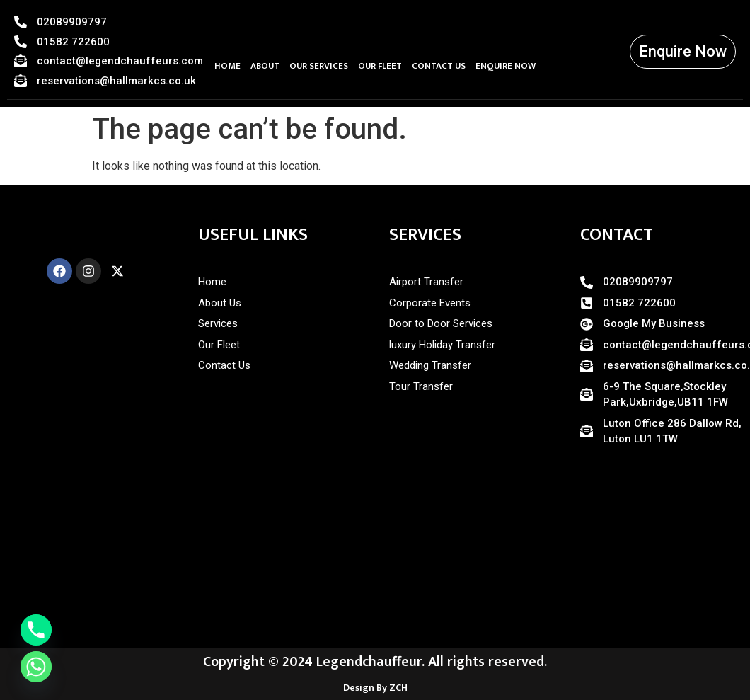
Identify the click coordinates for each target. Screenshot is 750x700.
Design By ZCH (375, 688)
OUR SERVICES (319, 66)
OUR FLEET (380, 66)
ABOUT (265, 66)
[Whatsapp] (36, 667)
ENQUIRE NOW (506, 66)
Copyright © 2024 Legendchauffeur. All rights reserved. (375, 662)
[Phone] (36, 630)
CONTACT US (439, 66)
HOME (227, 66)
